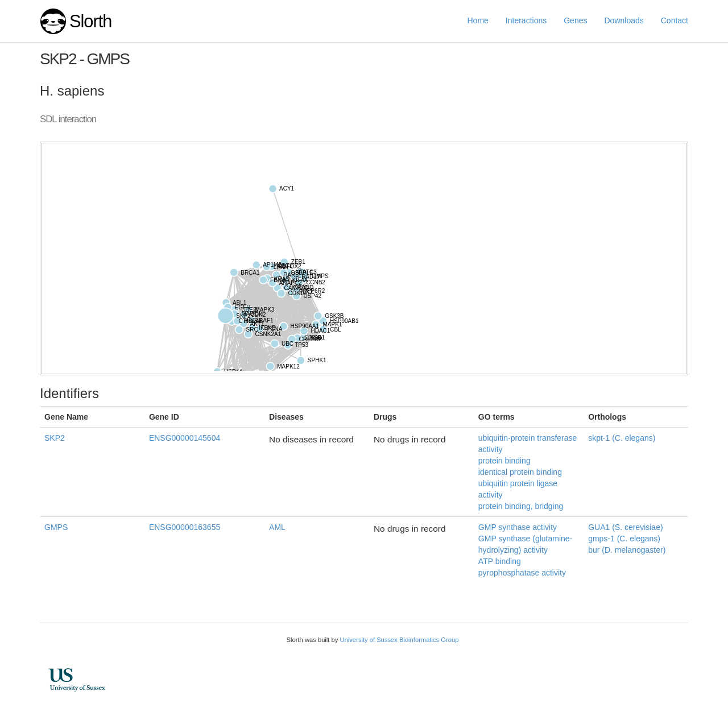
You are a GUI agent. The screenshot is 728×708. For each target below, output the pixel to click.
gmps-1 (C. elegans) (624, 539)
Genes (575, 20)
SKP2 (55, 438)
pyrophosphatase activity (522, 573)
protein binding (504, 461)
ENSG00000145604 (185, 438)
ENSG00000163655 (185, 527)
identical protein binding (520, 472)
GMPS (56, 527)
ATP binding (500, 561)
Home (478, 20)
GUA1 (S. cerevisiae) (625, 527)
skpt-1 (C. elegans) (622, 438)
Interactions (526, 20)
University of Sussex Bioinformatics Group (399, 640)
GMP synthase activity (518, 527)
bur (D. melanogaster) (627, 550)
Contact (675, 20)
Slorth (90, 21)
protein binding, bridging (521, 506)
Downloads (624, 20)
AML (277, 527)
